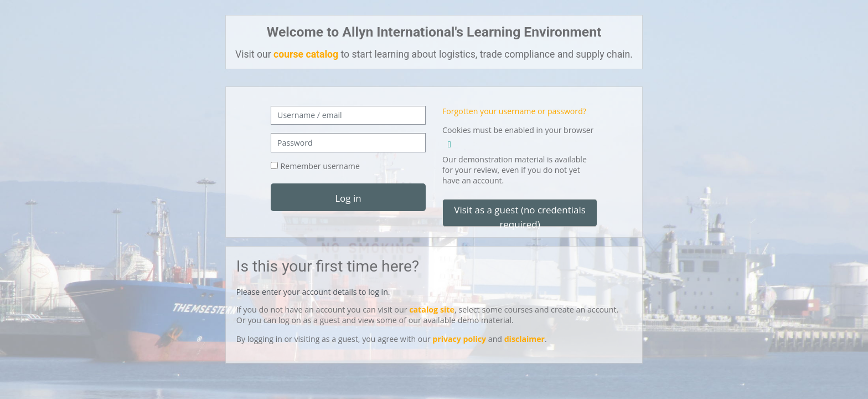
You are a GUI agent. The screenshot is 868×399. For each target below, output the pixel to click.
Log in (348, 198)
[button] (449, 143)
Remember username (320, 166)
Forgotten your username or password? (514, 111)
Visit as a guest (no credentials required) (520, 215)
